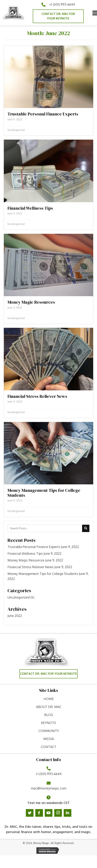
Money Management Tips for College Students (43, 574)
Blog (49, 715)
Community (49, 731)
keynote (49, 723)
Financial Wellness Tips (25, 553)
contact (49, 747)
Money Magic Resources (26, 560)
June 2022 (15, 616)
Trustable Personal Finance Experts (34, 547)
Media (49, 739)
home (49, 699)
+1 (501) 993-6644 (62, 4)
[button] (58, 16)
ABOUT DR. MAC (49, 707)
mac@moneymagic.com (49, 788)
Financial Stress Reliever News (30, 567)
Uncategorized (16, 130)
